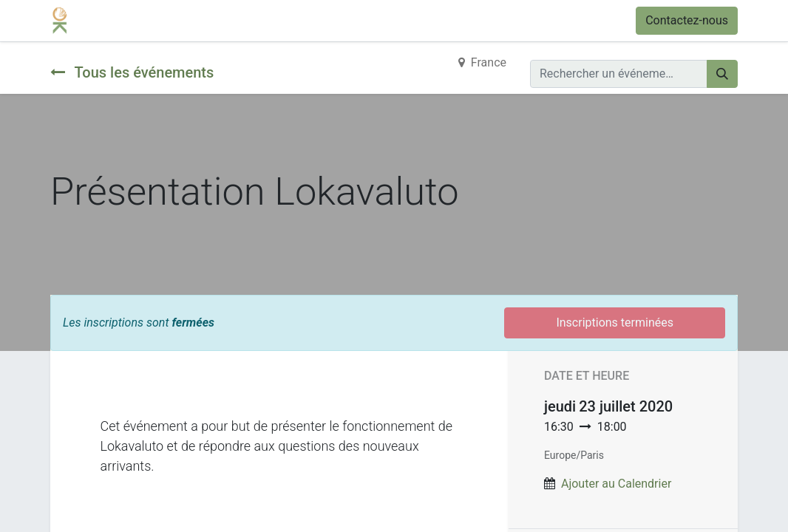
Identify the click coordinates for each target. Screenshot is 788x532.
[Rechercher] (722, 74)
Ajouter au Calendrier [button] (616, 484)
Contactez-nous (687, 20)
